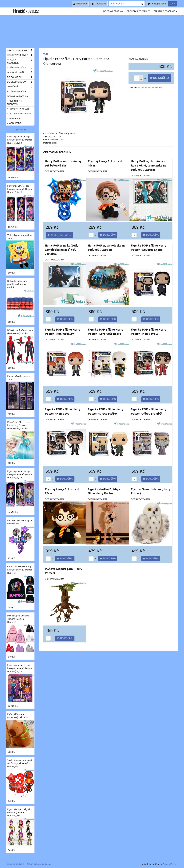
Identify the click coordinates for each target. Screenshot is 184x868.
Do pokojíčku (21, 77)
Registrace (99, 4)
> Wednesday (15, 123)
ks (92, 235)
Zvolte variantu (59, 235)
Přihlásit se (80, 4)
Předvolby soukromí (15, 864)
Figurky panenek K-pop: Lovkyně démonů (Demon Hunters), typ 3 (20, 189)
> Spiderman (14, 118)
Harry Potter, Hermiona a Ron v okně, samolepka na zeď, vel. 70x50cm (149, 165)
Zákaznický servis (165, 11)
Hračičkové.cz (26, 11)
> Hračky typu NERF (19, 109)
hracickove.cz (20, 130)
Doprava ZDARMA (113, 11)
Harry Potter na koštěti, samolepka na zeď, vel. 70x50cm (61, 250)
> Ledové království (19, 114)
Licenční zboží (21, 72)
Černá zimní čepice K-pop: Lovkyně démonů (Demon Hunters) (20, 570)
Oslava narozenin (18, 96)
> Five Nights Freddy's (15, 103)
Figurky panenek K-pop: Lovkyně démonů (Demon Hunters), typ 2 (20, 140)
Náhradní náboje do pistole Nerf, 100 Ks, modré (17, 284)
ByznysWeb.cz (170, 864)
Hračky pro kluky (21, 50)
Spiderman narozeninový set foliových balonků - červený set (20, 763)
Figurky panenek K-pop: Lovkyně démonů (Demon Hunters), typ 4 (20, 474)
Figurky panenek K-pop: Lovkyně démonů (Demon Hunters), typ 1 (20, 668)
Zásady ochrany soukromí (39, 864)
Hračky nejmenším (21, 61)
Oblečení (21, 87)
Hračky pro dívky (21, 55)
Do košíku (159, 78)
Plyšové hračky (21, 68)
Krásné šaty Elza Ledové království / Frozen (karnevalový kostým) (19, 425)
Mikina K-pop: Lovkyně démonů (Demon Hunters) (18, 619)
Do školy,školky (21, 82)
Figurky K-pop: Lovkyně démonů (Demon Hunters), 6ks (19, 812)
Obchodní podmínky (138, 11)
